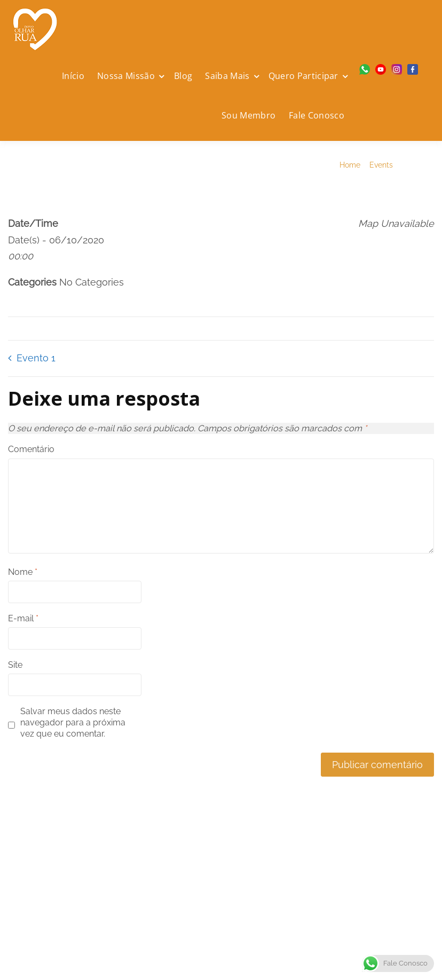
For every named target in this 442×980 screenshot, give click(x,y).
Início (73, 76)
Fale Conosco (317, 115)
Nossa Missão (126, 76)
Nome (23, 572)
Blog (183, 76)
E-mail (23, 618)
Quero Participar (303, 76)
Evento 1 (36, 358)
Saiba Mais (227, 76)
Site (15, 665)
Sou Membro (248, 115)
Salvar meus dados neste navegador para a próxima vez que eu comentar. (73, 722)
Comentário (31, 449)
